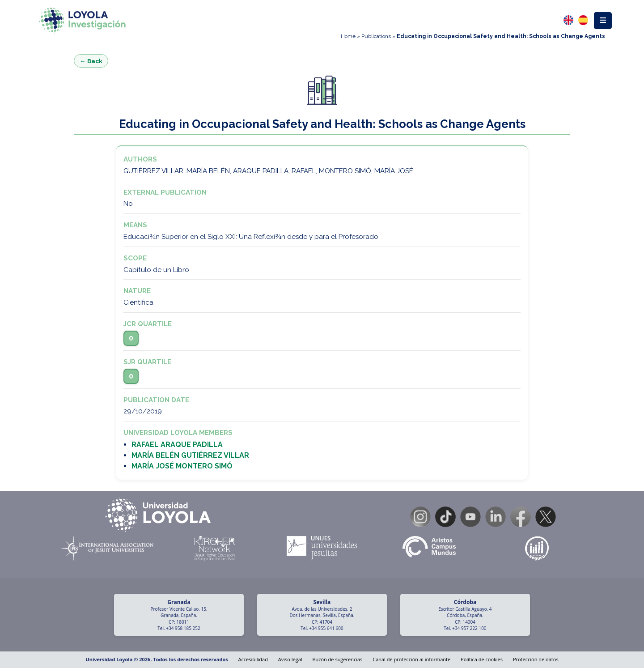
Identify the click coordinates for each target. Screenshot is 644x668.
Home (348, 36)
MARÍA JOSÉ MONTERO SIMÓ (182, 466)
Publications (376, 36)
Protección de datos (536, 659)
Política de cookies (482, 659)
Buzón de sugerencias (337, 659)
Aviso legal (290, 659)
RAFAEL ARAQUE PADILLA (177, 445)
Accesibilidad (253, 659)
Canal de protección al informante (411, 659)
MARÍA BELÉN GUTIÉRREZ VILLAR (190, 455)
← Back (91, 61)
